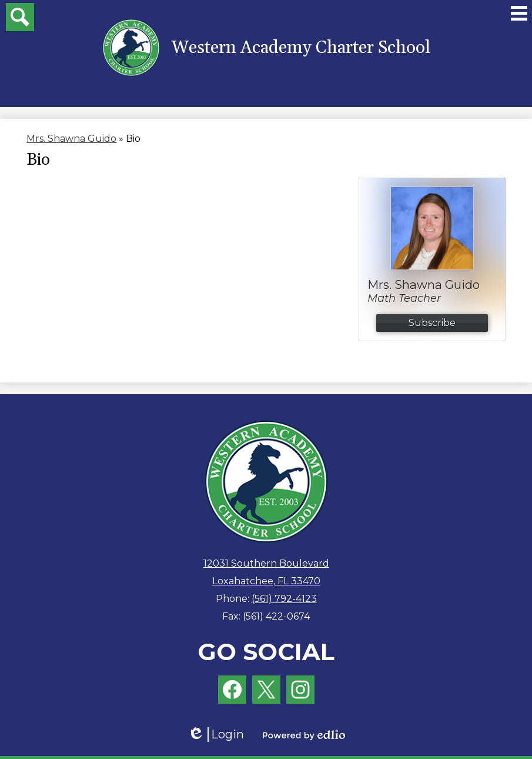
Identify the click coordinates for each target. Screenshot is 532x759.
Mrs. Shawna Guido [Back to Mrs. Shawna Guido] (71, 139)
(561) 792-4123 (284, 599)
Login (216, 735)
